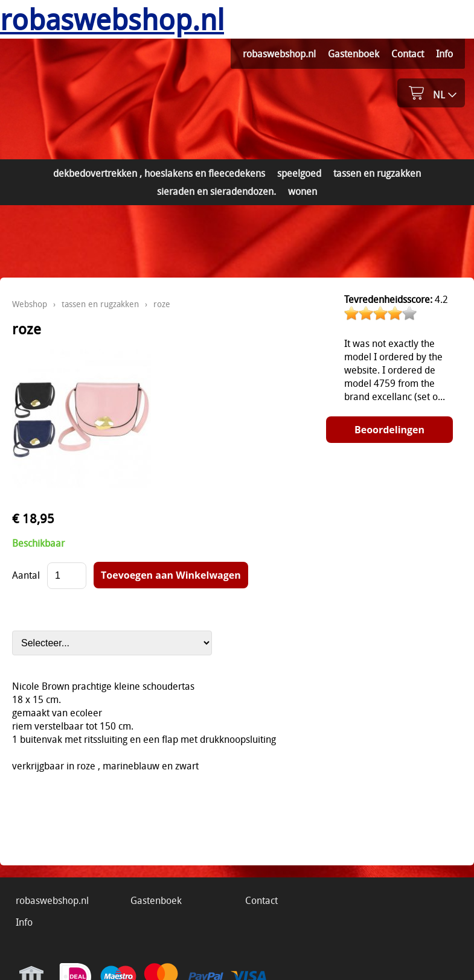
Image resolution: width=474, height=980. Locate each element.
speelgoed (299, 173)
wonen (303, 191)
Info (444, 54)
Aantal (26, 575)
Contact (408, 54)
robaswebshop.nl (279, 54)
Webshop (30, 304)
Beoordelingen (389, 430)
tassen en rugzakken (377, 173)
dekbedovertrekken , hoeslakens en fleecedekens (159, 173)
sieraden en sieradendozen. (216, 191)
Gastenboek (354, 54)
